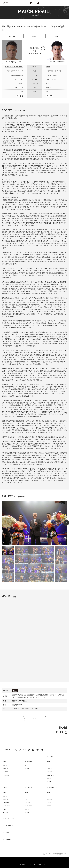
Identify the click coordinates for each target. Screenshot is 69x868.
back (34, 718)
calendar (28, 762)
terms (23, 861)
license (27, 768)
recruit (40, 861)
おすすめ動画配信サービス (59, 854)
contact (32, 861)
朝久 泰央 (35, 709)
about (27, 765)
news (4, 762)
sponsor (6, 775)
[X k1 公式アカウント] (16, 750)
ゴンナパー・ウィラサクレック (21, 709)
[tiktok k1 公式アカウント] (29, 750)
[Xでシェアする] (57, 732)
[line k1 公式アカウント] (33, 750)
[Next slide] (66, 523)
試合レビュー (13, 36)
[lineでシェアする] (66, 732)
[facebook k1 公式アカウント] (24, 750)
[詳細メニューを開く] (66, 3)
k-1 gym (6, 832)
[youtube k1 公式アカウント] (38, 750)
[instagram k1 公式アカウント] (20, 750)
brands (5, 772)
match (5, 765)
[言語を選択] (6, 3)
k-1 (8, 818)
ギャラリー (34, 36)
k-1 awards (8, 825)
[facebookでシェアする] (61, 732)
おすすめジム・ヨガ (47, 854)
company (50, 861)
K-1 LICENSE (8, 839)
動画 (56, 36)
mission (59, 861)
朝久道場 (48, 67)
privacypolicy (13, 861)
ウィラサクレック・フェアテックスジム (14, 67)
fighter (5, 768)
